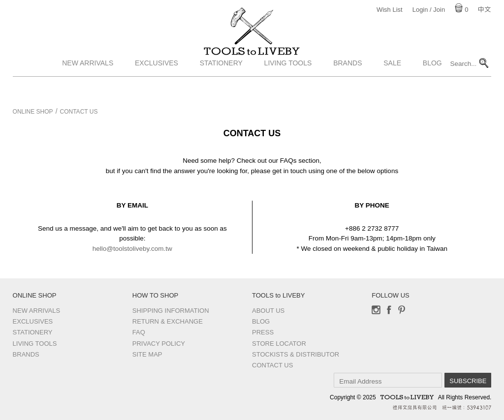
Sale (392, 85)
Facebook (389, 310)
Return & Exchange (168, 321)
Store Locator (279, 344)
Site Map (147, 354)
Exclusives (157, 85)
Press (263, 332)
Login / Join (429, 10)
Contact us (272, 365)
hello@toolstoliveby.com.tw (132, 249)
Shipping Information (171, 311)
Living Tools (288, 85)
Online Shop (33, 112)
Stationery (221, 85)
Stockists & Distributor (296, 354)
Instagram (376, 310)
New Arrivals (88, 85)
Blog (432, 85)
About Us (268, 311)
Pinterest (402, 310)
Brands (347, 85)
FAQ (139, 332)
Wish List (390, 10)
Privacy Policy (159, 344)
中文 (484, 10)
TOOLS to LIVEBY (252, 62)
